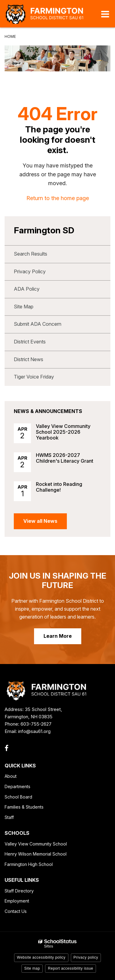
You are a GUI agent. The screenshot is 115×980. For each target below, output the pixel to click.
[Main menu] (105, 14)
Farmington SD (44, 230)
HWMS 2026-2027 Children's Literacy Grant (65, 458)
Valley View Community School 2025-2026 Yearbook (63, 432)
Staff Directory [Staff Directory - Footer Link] (19, 891)
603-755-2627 (36, 724)
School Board (18, 797)
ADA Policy (27, 289)
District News (29, 359)
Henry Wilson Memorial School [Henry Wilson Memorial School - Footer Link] (36, 854)
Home (10, 36)
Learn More (58, 636)
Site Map (24, 307)
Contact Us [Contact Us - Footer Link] (16, 911)
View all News (40, 521)
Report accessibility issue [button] (71, 968)
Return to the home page (58, 198)
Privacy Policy (30, 271)
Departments (17, 786)
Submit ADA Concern (38, 324)
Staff (9, 817)
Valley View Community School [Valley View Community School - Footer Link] (36, 844)
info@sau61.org (34, 731)
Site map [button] (32, 968)
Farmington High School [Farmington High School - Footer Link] (29, 864)
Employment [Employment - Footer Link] (17, 901)
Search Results (31, 254)
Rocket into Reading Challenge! (59, 487)
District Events (30, 342)
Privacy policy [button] (86, 957)
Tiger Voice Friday (34, 377)
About (11, 776)
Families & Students (24, 807)
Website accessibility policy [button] (41, 957)
